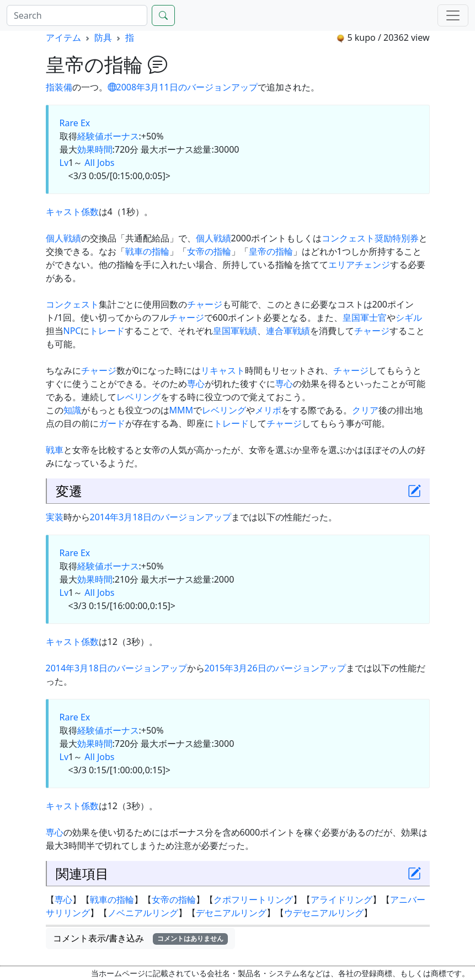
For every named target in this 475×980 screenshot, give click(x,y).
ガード (112, 423)
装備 (63, 87)
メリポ (268, 410)
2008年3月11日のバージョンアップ (183, 87)
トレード (107, 331)
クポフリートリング (253, 900)
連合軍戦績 (288, 331)
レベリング (138, 397)
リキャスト (223, 370)
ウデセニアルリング (324, 913)
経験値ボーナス (108, 136)
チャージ (205, 304)
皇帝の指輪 (271, 251)
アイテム (63, 37)
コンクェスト (72, 304)
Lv (64, 163)
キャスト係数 (72, 212)
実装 (55, 517)
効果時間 (95, 149)
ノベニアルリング (143, 913)
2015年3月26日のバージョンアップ (275, 668)
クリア (365, 410)
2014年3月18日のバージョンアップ (161, 517)
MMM (182, 410)
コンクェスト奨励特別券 (370, 238)
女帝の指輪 (209, 251)
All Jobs (99, 163)
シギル (409, 317)
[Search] (77, 15)
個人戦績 (63, 238)
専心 (196, 384)
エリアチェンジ (359, 265)
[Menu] (453, 15)
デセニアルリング (231, 913)
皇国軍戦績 (235, 331)
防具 (103, 37)
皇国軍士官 (365, 317)
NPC (72, 331)
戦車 (55, 450)
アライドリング (341, 900)
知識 (72, 410)
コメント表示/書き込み (141, 938)
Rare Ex (75, 123)
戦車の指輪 (147, 251)
